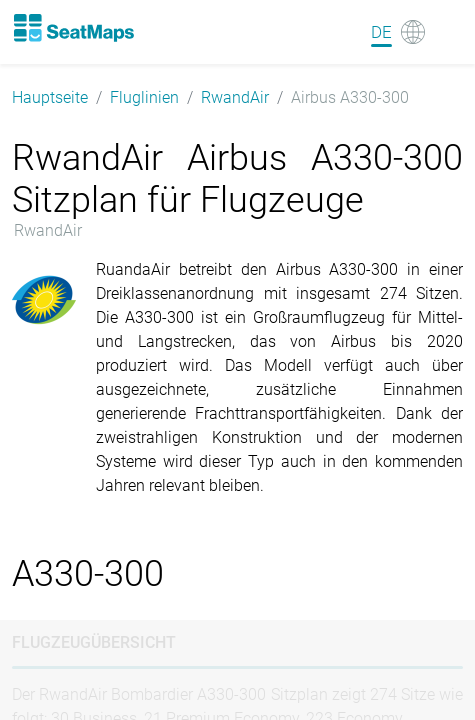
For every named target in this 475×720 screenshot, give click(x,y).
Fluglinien (144, 97)
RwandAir (235, 97)
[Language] (398, 32)
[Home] (73, 28)
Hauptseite (50, 97)
